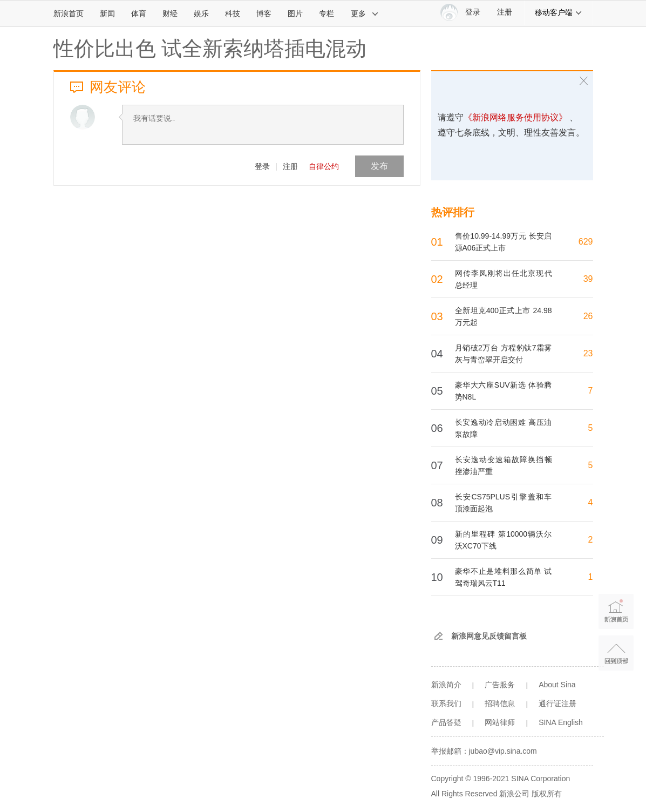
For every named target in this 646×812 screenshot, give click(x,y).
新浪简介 (446, 685)
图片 (295, 13)
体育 (139, 13)
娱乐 (201, 13)
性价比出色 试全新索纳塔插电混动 (210, 49)
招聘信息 (500, 703)
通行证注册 (557, 703)
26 (588, 316)
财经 (170, 13)
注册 (505, 12)
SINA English (561, 722)
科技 (233, 13)
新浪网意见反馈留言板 (489, 636)
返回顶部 (616, 653)
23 (588, 353)
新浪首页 (69, 13)
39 (588, 279)
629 (586, 242)
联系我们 (446, 703)
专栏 (327, 13)
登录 (262, 166)
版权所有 (547, 794)
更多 (365, 13)
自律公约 (324, 166)
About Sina (557, 685)
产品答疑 (446, 722)
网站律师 (500, 722)
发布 (379, 166)
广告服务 (500, 685)
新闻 (107, 13)
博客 (264, 13)
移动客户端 (559, 12)
